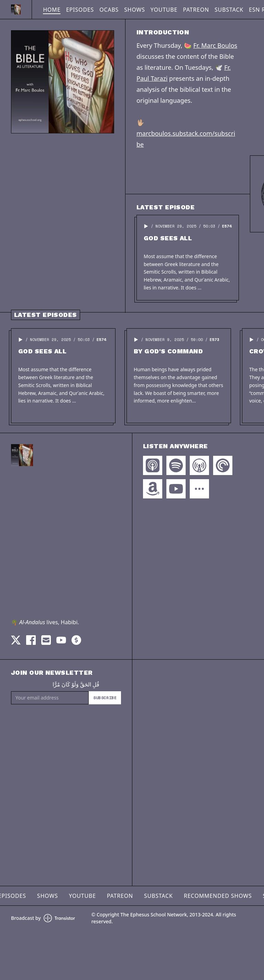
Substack (229, 10)
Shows (135, 10)
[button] (146, 226)
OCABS (109, 10)
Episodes (80, 10)
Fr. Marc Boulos (215, 45)
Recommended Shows (218, 896)
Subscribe (105, 698)
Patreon (196, 10)
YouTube (164, 10)
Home (52, 10)
